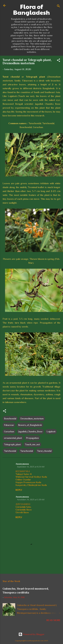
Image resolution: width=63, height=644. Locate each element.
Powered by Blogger (31, 634)
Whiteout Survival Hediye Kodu (31, 477)
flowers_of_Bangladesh (30, 425)
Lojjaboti (51, 431)
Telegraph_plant (12, 444)
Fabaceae (9, 425)
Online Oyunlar (23, 479)
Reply (19, 490)
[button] (58, 61)
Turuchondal (27, 451)
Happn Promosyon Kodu (28, 482)
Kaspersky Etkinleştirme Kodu (31, 485)
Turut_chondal (44, 451)
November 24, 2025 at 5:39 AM (31, 500)
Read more (53, 620)
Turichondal (10, 451)
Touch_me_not (32, 444)
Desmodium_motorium (32, 418)
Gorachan (9, 431)
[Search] (58, 7)
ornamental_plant (13, 438)
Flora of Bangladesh (31, 9)
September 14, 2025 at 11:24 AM (31, 467)
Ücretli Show (22, 512)
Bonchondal (10, 418)
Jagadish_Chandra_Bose (30, 431)
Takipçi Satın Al (24, 474)
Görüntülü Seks (23, 507)
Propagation (32, 438)
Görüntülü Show (24, 510)
